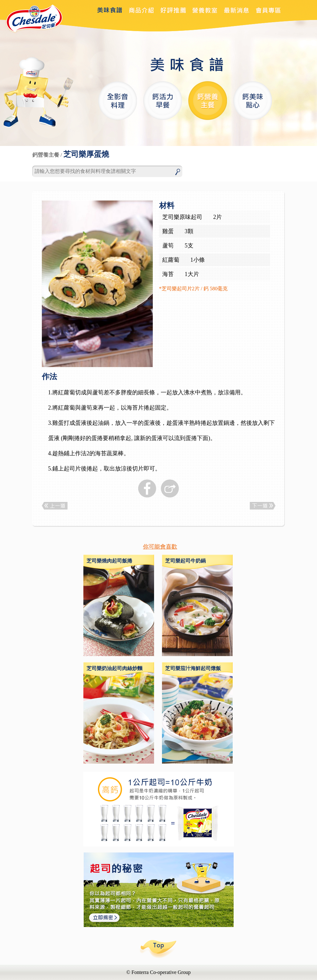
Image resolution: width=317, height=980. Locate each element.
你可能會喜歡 (160, 547)
